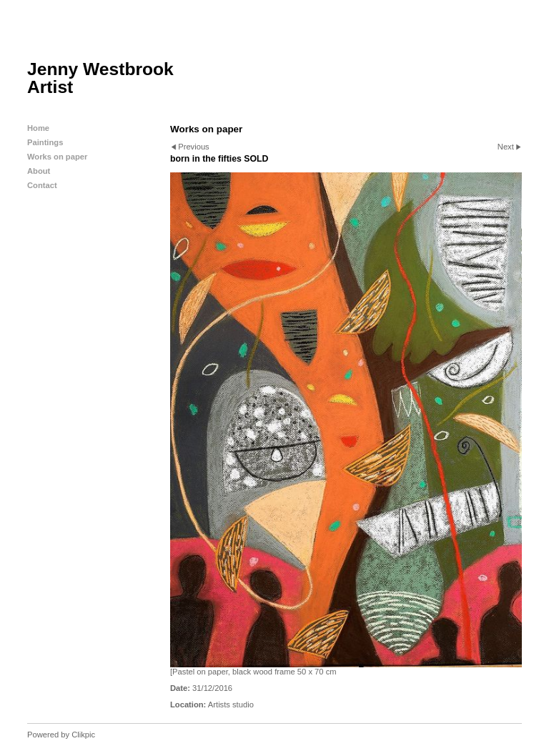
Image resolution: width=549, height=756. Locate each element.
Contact (42, 185)
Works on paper (57, 157)
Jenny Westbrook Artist (100, 78)
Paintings (45, 142)
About (39, 171)
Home (38, 128)
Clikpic (83, 735)
